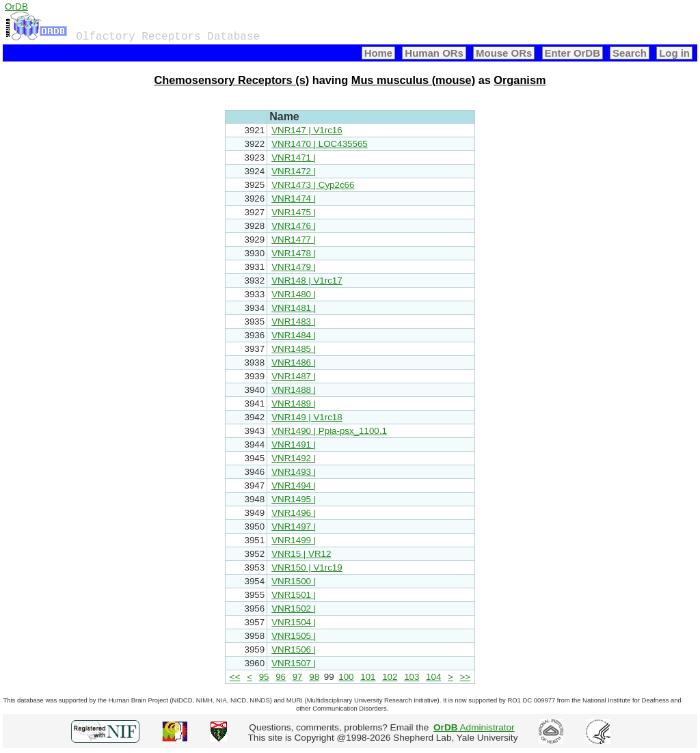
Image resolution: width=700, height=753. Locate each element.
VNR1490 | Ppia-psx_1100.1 (329, 431)
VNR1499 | (294, 540)
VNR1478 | (294, 253)
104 (433, 677)
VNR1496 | (294, 513)
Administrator (474, 727)
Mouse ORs (504, 53)
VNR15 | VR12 (301, 554)
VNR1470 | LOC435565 (320, 144)
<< (235, 677)
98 (314, 677)
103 (412, 677)
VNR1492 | (294, 458)
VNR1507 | (294, 663)
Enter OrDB (573, 53)
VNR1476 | (294, 226)
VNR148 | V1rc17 (307, 280)
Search (630, 53)
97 (298, 677)
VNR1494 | (294, 485)
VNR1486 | (294, 362)
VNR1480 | (294, 294)
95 (264, 677)
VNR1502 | (294, 608)
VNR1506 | (294, 649)
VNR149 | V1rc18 (307, 417)
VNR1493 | (294, 472)
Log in (674, 53)
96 (281, 677)
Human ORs (434, 53)
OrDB (16, 6)
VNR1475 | (294, 212)
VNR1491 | (294, 444)
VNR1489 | (294, 403)
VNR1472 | (294, 171)
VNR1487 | (294, 376)
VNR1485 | (294, 349)
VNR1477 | (294, 239)
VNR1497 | (294, 526)
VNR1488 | (294, 390)
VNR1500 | (294, 581)
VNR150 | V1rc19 (307, 567)
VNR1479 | (294, 267)
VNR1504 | (294, 622)
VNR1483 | (294, 321)
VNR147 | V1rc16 (307, 130)
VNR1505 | (294, 636)
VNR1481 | (294, 308)
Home (379, 53)
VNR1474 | (294, 198)
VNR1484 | (294, 335)
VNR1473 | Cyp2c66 (313, 185)
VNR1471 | (294, 158)
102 (390, 677)
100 (346, 677)
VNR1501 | (294, 595)
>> (466, 677)
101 (368, 677)
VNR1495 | (294, 499)
